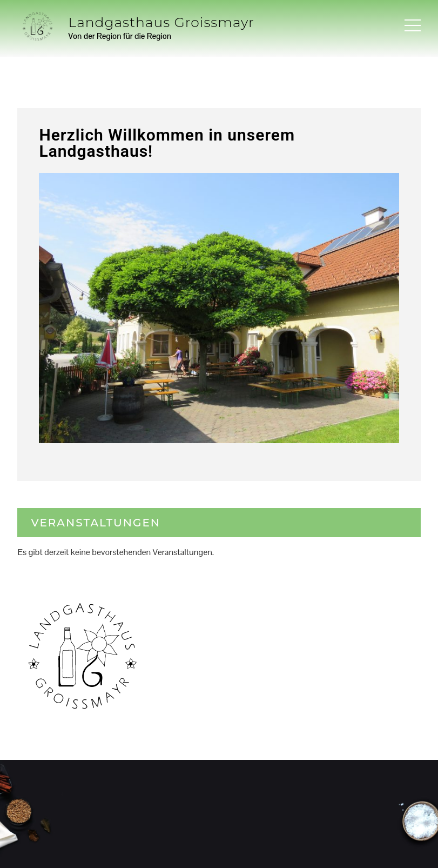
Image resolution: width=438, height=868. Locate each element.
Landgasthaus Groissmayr (161, 22)
